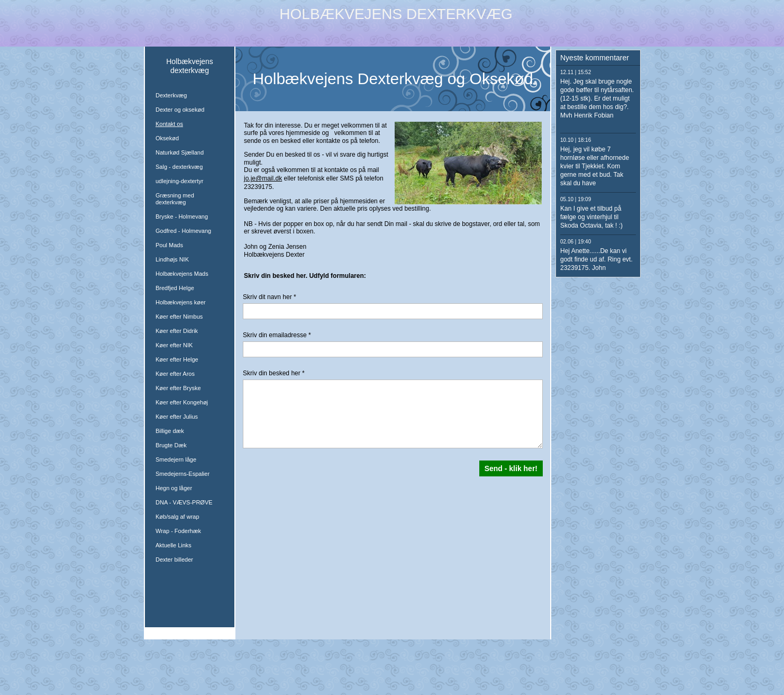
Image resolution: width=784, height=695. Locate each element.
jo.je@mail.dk (263, 178)
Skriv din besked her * (274, 373)
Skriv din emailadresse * (277, 335)
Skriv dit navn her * (270, 297)
